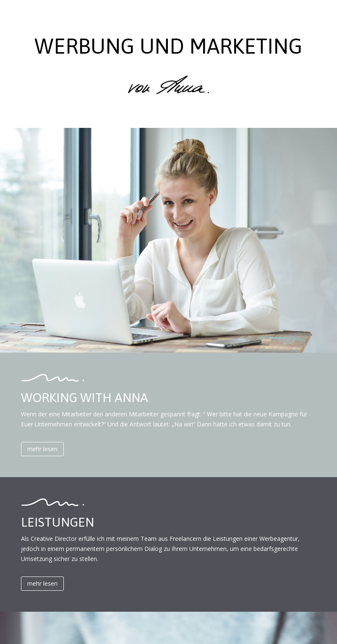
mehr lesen (42, 449)
